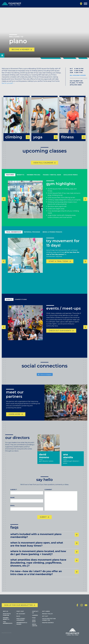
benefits (20, 177)
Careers (35, 615)
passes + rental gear (52, 177)
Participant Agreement (21, 619)
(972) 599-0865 (76, 85)
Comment (48, 492)
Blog (18, 616)
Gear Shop (34, 621)
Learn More (15, 417)
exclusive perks (71, 177)
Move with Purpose (7, 615)
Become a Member (21, 50)
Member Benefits (6, 619)
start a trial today (59, 264)
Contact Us (35, 612)
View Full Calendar (43, 165)
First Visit (20, 611)
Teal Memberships (8, 623)
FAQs (34, 618)
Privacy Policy (47, 614)
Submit (43, 519)
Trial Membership (14, 234)
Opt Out (45, 616)
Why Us (6, 611)
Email (13, 508)
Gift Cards (46, 611)
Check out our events (60, 333)
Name (12, 500)
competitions (21, 302)
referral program (32, 234)
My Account (21, 614)
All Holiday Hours (78, 75)
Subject (14, 492)
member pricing (34, 177)
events (9, 302)
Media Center (35, 625)
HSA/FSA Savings (48, 623)
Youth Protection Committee (49, 619)
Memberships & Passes (22, 623)
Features (10, 177)
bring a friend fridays (52, 234)
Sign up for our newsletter (19, 605)
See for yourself (8, 83)
